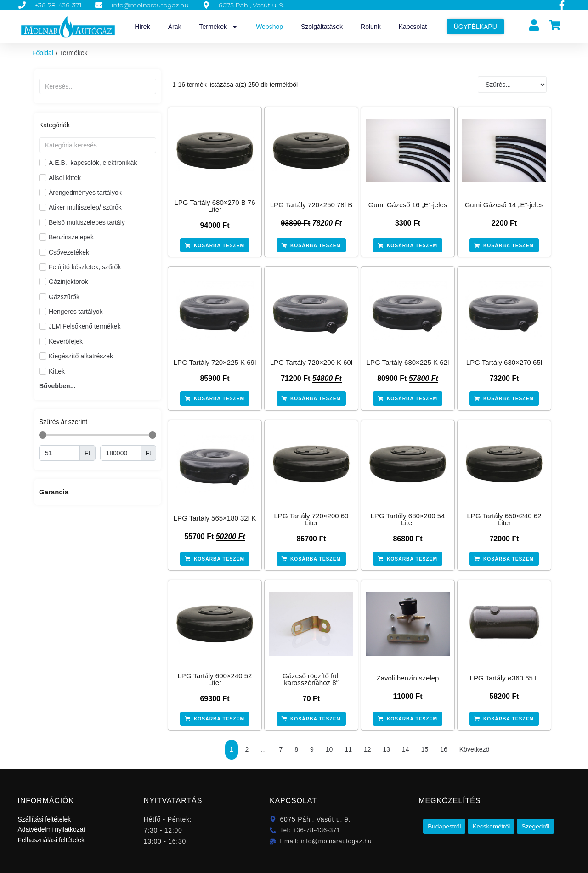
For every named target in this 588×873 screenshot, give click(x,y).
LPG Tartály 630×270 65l (504, 362)
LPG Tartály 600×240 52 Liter (215, 679)
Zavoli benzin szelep (408, 677)
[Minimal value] (59, 453)
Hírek (142, 27)
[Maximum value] (121, 453)
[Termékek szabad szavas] (98, 86)
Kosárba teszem (219, 245)
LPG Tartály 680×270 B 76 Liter (215, 206)
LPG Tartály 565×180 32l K (215, 518)
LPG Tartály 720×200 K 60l (311, 362)
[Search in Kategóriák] (98, 145)
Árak (175, 27)
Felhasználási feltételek (51, 839)
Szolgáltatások (322, 27)
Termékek (218, 27)
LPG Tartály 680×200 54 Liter (408, 519)
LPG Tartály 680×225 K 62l (408, 362)
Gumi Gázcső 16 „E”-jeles (408, 205)
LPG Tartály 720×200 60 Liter (311, 519)
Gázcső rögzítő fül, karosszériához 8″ (311, 679)
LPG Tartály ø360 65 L (504, 677)
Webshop (269, 27)
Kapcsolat (413, 27)
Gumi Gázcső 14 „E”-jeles (504, 205)
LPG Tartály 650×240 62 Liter (504, 519)
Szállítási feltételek (44, 819)
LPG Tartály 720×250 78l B (311, 205)
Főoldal (43, 53)
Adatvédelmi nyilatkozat (51, 829)
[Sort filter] (512, 85)
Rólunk (371, 27)
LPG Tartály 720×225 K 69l (215, 362)
